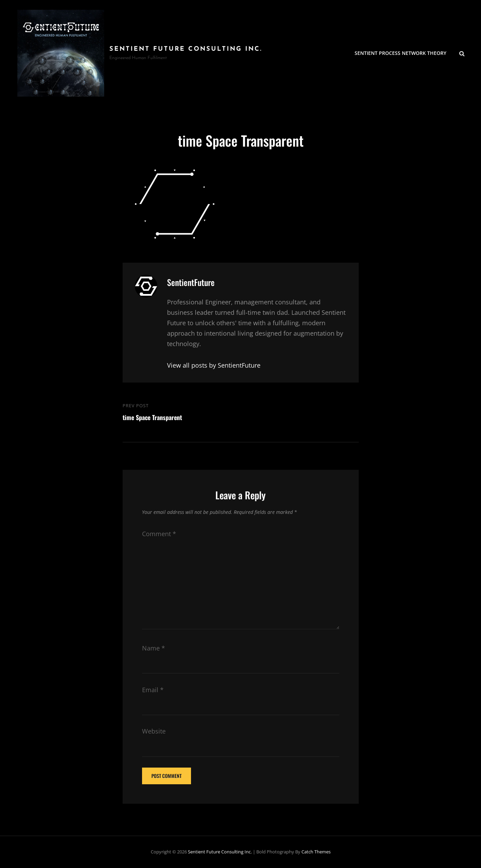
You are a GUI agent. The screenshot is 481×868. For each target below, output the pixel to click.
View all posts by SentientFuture (214, 365)
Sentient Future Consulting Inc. (186, 49)
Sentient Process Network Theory (400, 53)
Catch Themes (316, 852)
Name (154, 648)
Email (153, 690)
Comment (159, 534)
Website (154, 731)
